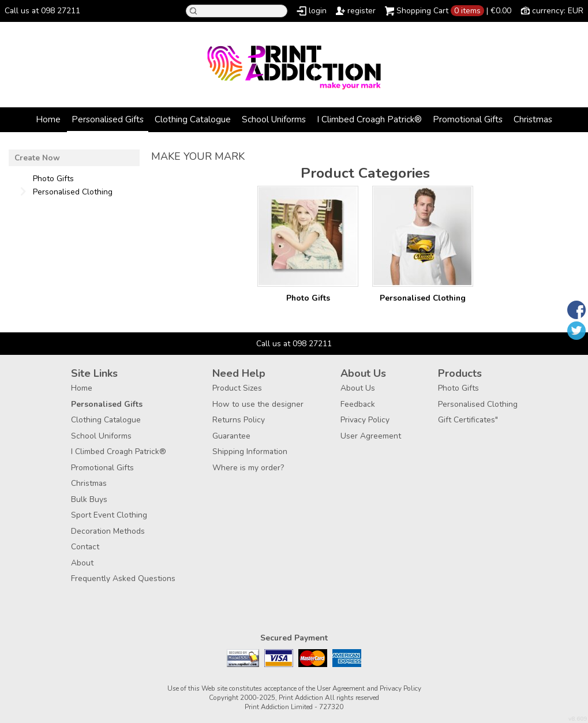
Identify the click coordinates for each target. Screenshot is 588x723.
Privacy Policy (365, 420)
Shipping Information (250, 452)
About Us (358, 388)
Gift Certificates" (468, 420)
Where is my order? (248, 468)
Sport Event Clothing (109, 515)
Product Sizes (237, 388)
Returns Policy (239, 420)
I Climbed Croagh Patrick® (369, 119)
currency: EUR (558, 11)
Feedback (358, 404)
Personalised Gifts (108, 119)
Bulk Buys (89, 499)
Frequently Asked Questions (123, 578)
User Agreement (371, 436)
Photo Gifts (308, 298)
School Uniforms (274, 119)
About (82, 563)
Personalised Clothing (423, 298)
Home (48, 119)
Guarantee (231, 436)
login (318, 11)
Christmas (533, 119)
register (362, 11)
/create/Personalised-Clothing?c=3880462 (423, 236)
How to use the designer (258, 404)
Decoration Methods (108, 531)
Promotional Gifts (468, 119)
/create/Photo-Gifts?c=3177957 (308, 236)
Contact (85, 547)
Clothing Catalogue (193, 119)
